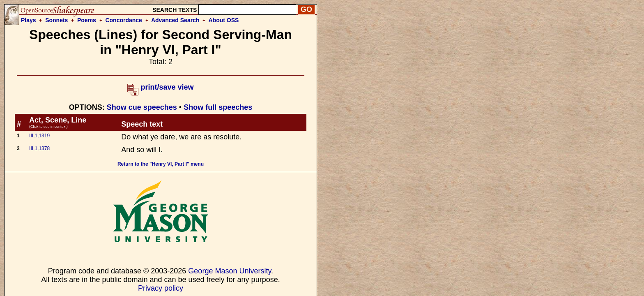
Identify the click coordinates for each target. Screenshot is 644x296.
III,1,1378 (39, 148)
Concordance (123, 20)
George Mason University (230, 271)
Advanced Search (175, 20)
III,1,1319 (39, 136)
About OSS (224, 20)
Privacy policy (161, 288)
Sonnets (56, 20)
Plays (29, 20)
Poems (87, 20)
